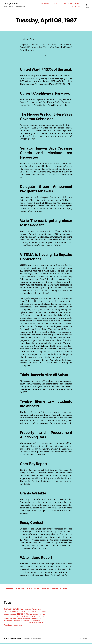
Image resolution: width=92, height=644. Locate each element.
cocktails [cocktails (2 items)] (35, 615)
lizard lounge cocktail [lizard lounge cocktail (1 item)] (8, 619)
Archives (68, 591)
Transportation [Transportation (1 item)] (43, 621)
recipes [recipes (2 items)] (6, 621)
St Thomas (47, 4)
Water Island (75, 4)
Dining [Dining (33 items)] (14, 617)
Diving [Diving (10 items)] (22, 617)
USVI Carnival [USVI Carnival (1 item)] (18, 623)
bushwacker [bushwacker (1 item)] (44, 612)
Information (8, 591)
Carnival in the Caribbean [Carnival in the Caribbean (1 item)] (26, 615)
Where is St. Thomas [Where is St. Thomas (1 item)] (31, 626)
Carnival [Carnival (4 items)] (6, 614)
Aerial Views (77, 6)
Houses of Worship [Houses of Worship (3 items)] (31, 617)
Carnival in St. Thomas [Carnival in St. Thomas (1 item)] (15, 615)
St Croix (56, 4)
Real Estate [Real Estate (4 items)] (41, 619)
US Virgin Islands (12, 4)
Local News (20, 591)
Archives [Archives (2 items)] (27, 612)
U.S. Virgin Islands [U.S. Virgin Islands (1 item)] (8, 623)
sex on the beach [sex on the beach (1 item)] (16, 621)
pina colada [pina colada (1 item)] (34, 619)
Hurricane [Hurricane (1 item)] (40, 617)
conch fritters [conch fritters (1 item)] (6, 617)
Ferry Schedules (35, 591)
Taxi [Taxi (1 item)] (30, 621)
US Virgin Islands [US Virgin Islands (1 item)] (26, 623)
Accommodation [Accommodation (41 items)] (14, 612)
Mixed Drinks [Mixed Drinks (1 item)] (28, 619)
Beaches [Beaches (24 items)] (35, 612)
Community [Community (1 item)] (41, 615)
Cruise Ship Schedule (53, 591)
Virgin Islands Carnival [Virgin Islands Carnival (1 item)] (41, 623)
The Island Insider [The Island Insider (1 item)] (35, 621)
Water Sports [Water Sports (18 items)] (10, 625)
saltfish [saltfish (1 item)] (10, 621)
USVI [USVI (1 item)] (13, 623)
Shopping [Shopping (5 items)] (24, 621)
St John (65, 4)
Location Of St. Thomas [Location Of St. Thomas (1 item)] (19, 619)
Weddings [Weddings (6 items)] (22, 625)
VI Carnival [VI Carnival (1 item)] (33, 623)
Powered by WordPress (32, 639)
